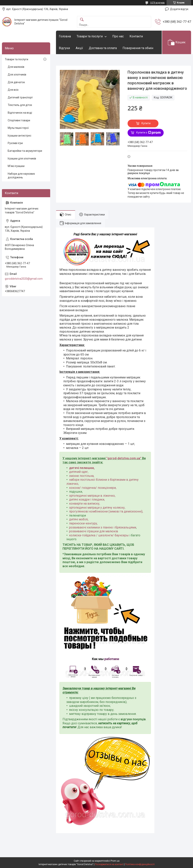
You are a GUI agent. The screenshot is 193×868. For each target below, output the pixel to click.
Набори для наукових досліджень (21, 176)
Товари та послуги (90, 36)
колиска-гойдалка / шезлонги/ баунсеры (99, 535)
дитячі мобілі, (79, 519)
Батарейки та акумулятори (25, 151)
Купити (146, 123)
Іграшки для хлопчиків (22, 159)
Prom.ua (115, 861)
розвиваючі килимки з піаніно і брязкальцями (103, 527)
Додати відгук (179, 9)
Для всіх (13, 90)
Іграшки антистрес (19, 136)
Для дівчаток (16, 82)
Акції (79, 48)
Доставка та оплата (103, 48)
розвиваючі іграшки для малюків (94, 531)
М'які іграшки (16, 166)
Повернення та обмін (138, 48)
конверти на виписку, (85, 504)
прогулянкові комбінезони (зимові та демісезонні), (106, 511)
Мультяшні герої (18, 128)
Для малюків (16, 67)
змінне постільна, (82, 476)
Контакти (136, 36)
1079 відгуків (157, 3)
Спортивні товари (19, 120)
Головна (65, 36)
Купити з (149, 133)
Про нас (118, 36)
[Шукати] (82, 20)
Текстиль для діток (20, 105)
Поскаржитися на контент (109, 864)
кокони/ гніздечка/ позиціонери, (93, 488)
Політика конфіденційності (140, 864)
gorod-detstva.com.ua (124, 458)
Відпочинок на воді (20, 113)
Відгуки (64, 48)
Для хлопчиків (17, 75)
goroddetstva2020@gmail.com (24, 279)
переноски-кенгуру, (83, 523)
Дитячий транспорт (20, 97)
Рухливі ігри (15, 143)
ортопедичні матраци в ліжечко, (92, 496)
